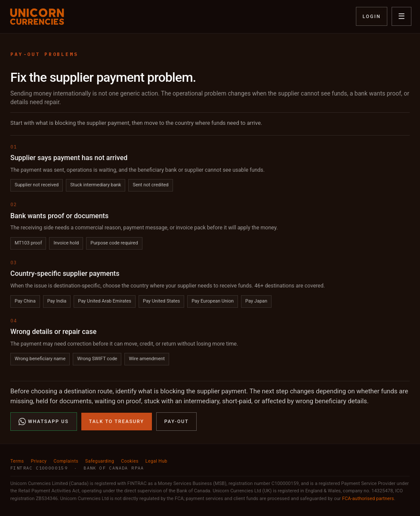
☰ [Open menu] (401, 16)
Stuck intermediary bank (96, 185)
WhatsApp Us (44, 422)
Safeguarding (100, 461)
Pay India (57, 301)
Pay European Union (213, 301)
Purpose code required (114, 243)
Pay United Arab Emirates (105, 301)
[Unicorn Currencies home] (37, 17)
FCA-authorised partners (368, 499)
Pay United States (161, 301)
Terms (17, 461)
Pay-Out (177, 422)
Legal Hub (156, 461)
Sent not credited (150, 185)
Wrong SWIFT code (97, 359)
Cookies (130, 461)
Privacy (39, 461)
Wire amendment (147, 359)
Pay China (25, 301)
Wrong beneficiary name (40, 359)
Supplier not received (37, 185)
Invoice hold (66, 243)
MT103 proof (28, 243)
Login (372, 17)
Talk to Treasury (117, 422)
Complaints (66, 461)
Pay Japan (256, 301)
